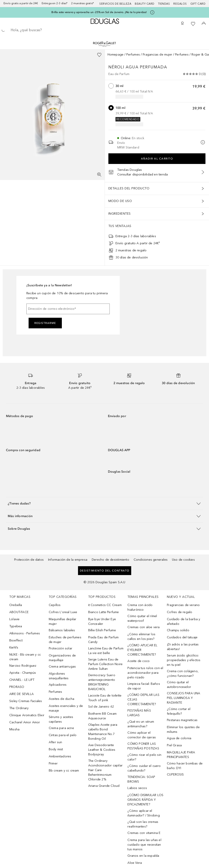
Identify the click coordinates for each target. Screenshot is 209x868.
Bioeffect (16, 640)
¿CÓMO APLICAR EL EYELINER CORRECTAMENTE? (142, 650)
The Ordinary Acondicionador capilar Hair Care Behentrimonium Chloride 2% (105, 770)
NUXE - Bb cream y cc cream (25, 657)
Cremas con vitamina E (144, 833)
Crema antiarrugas (62, 667)
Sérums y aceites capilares (61, 719)
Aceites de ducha (62, 699)
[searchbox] (104, 30)
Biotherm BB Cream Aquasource (102, 716)
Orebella (16, 605)
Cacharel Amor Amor (25, 722)
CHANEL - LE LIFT (22, 680)
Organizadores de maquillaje (62, 658)
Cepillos (55, 605)
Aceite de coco (139, 661)
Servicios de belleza (115, 4)
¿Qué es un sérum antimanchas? (141, 724)
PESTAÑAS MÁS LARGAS (139, 713)
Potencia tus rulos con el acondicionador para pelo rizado (145, 673)
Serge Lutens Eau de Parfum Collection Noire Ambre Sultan (105, 664)
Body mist (56, 749)
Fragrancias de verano (183, 605)
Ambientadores (60, 756)
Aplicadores (58, 685)
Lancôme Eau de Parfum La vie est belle (106, 651)
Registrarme (45, 323)
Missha (14, 729)
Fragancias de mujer (157, 55)
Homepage (116, 55)
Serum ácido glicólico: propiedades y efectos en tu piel (184, 660)
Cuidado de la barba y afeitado (184, 622)
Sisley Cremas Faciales (26, 701)
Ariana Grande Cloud (104, 786)
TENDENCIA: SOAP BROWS (141, 779)
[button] (104, 503)
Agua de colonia (179, 738)
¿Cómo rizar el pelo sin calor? (144, 757)
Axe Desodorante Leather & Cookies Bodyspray (102, 750)
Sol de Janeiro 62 (101, 707)
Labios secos (137, 788)
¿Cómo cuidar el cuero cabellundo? (144, 768)
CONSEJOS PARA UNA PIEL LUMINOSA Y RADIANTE (184, 698)
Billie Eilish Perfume (102, 630)
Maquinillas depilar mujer (63, 622)
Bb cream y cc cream (64, 771)
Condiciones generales (151, 560)
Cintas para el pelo (63, 735)
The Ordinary (19, 708)
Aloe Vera (135, 863)
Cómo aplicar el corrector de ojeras (142, 735)
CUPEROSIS (175, 775)
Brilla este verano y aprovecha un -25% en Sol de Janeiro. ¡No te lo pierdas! (99, 12)
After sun (56, 742)
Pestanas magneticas (182, 720)
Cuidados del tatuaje (182, 637)
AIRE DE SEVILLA (21, 694)
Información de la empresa (68, 560)
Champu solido (178, 630)
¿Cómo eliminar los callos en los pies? (141, 637)
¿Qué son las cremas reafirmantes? (143, 824)
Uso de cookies (183, 560)
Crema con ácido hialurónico (140, 607)
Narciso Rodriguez (23, 666)
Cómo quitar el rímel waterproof (142, 618)
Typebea (16, 626)
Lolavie (14, 619)
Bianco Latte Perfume (104, 612)
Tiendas (164, 4)
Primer (53, 763)
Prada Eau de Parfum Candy (104, 640)
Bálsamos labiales (62, 630)
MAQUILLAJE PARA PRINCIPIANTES (181, 755)
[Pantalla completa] (99, 175)
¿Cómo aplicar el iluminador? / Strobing (144, 813)
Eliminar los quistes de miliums (183, 729)
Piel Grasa (174, 745)
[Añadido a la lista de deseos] (99, 55)
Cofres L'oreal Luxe (63, 612)
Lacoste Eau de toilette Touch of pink (105, 698)
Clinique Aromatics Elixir (27, 715)
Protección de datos (29, 560)
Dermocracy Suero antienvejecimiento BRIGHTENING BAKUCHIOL (102, 682)
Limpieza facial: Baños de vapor (144, 686)
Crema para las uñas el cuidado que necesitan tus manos (144, 845)
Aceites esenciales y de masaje (66, 708)
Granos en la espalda (143, 856)
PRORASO (17, 687)
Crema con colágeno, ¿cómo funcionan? (183, 674)
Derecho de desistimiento (110, 560)
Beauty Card (145, 4)
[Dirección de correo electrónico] (68, 309)
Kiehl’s (14, 648)
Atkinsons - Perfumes (25, 633)
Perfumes (133, 55)
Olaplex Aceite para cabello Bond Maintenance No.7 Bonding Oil (103, 732)
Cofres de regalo (180, 612)
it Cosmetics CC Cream (105, 605)
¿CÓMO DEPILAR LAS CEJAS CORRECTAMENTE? (143, 700)
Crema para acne (61, 728)
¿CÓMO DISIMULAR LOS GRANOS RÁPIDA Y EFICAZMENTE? (145, 800)
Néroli (117, 67)
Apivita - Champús (23, 673)
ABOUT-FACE (19, 612)
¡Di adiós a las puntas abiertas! (183, 647)
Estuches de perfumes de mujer (65, 640)
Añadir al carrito (157, 159)
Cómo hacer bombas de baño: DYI (185, 766)
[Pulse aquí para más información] (152, 12)
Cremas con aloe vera (144, 627)
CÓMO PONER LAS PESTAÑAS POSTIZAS (143, 746)
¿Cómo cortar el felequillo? (179, 711)
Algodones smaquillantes (59, 676)
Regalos (180, 4)
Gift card (198, 4)
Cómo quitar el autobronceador (179, 685)
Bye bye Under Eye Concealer (102, 622)
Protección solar (61, 648)
